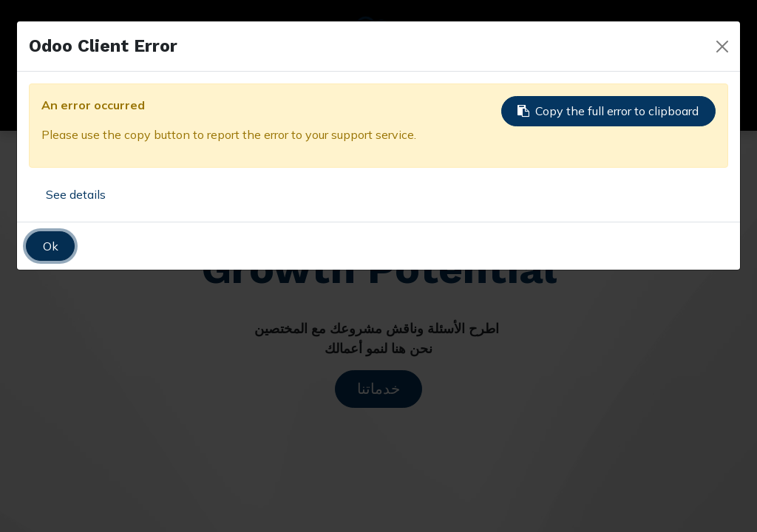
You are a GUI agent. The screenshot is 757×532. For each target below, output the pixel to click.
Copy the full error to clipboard (608, 111)
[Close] (722, 47)
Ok (51, 246)
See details (76, 194)
